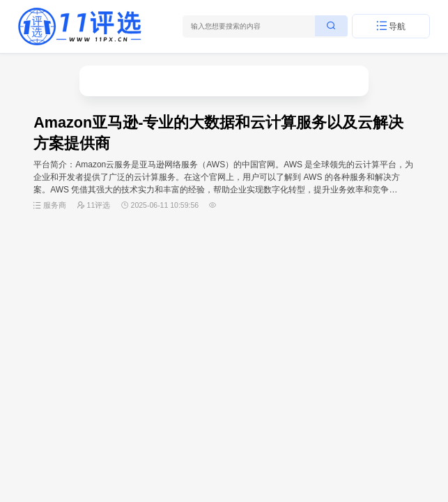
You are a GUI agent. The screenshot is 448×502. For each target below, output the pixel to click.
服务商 (55, 205)
